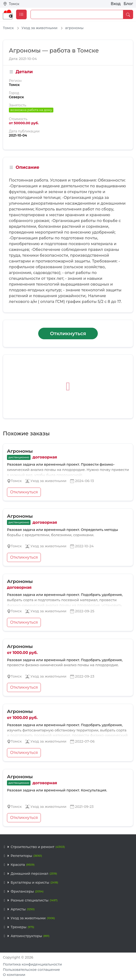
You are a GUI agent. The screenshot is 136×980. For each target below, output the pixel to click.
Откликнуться (68, 333)
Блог (128, 4)
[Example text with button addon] (77, 14)
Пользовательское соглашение (31, 970)
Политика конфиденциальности (32, 964)
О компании (14, 975)
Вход (116, 4)
